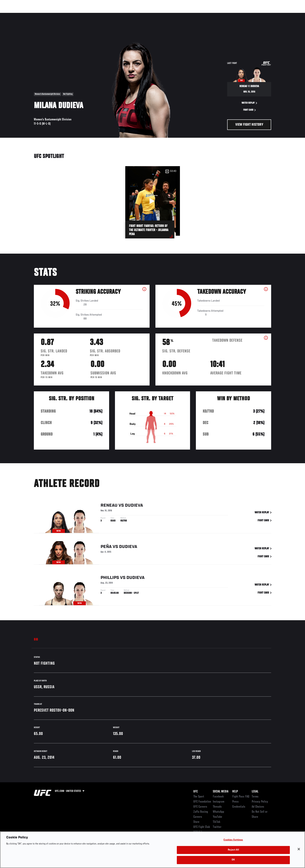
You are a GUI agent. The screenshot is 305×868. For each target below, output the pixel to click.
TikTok (217, 822)
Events (29, 15)
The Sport (199, 797)
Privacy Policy (260, 802)
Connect (211, 15)
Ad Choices (258, 807)
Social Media (221, 792)
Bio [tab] (36, 640)
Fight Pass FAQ (241, 797)
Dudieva (134, 506)
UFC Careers (200, 807)
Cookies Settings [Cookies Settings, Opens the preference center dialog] (233, 840)
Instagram (219, 802)
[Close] (299, 849)
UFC (195, 792)
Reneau (109, 506)
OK (233, 860)
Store (196, 822)
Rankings (46, 15)
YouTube (217, 817)
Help (235, 792)
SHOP (263, 15)
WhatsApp (218, 812)
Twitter (217, 827)
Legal (255, 792)
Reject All (233, 850)
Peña (106, 547)
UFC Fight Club (202, 827)
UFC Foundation (202, 802)
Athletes (63, 15)
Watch (227, 15)
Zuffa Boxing (245, 15)
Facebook (218, 797)
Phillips (110, 578)
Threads (217, 807)
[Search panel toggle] (273, 15)
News (78, 15)
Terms (255, 797)
